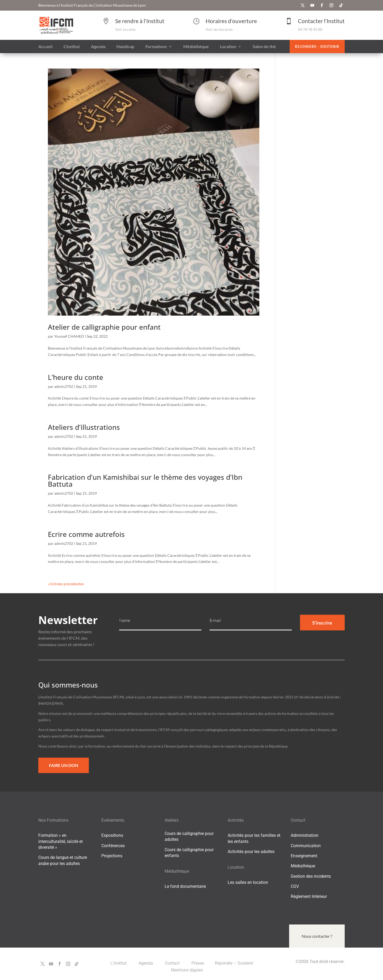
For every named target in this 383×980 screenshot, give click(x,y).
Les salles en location (248, 882)
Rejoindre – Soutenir (234, 963)
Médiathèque (303, 866)
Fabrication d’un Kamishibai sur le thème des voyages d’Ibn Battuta (145, 481)
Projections (112, 856)
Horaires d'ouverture (231, 21)
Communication (306, 846)
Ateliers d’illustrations (84, 427)
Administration (305, 835)
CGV (295, 886)
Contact (173, 963)
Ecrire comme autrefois (86, 534)
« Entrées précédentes (66, 584)
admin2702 (64, 386)
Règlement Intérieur (309, 896)
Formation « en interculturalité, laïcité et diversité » (61, 841)
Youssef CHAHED (69, 336)
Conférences (113, 846)
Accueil (45, 47)
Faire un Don (64, 765)
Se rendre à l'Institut (140, 21)
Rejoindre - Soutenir (317, 46)
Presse (198, 963)
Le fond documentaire (185, 886)
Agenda (146, 963)
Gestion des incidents (311, 876)
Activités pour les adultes (251, 852)
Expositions (112, 835)
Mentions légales (187, 970)
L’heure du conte (76, 377)
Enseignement (304, 856)
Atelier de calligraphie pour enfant (104, 327)
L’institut (119, 963)
